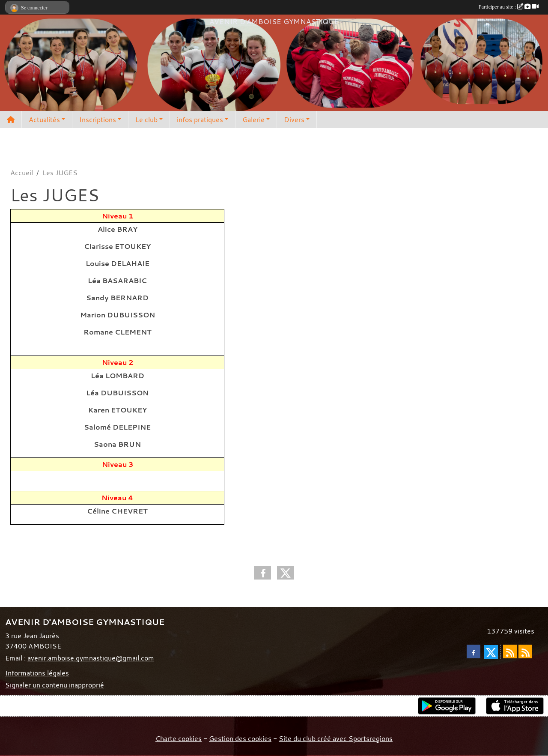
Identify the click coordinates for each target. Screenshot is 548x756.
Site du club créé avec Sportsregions (336, 738)
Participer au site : (509, 7)
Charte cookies (179, 738)
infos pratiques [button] (200, 120)
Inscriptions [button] (98, 120)
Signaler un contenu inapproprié (55, 685)
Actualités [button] (44, 120)
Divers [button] (294, 120)
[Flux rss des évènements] (525, 651)
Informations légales (37, 673)
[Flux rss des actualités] (510, 651)
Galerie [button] (253, 120)
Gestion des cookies (240, 738)
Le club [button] (146, 120)
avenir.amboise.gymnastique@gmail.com (91, 658)
